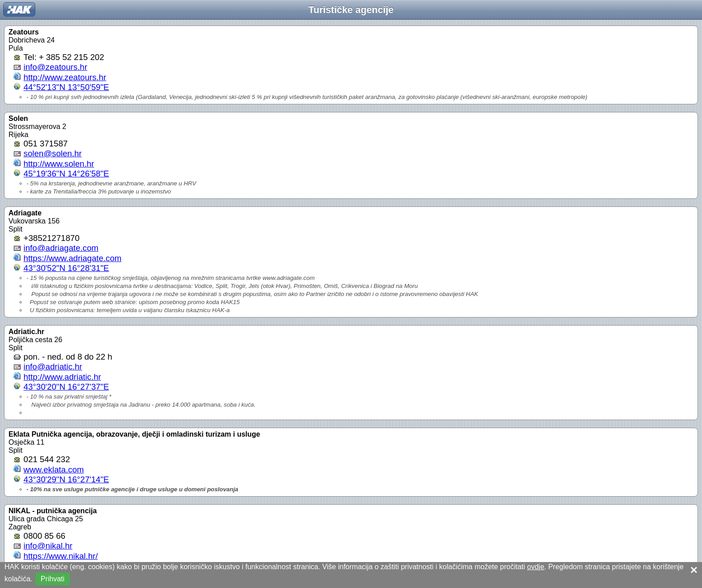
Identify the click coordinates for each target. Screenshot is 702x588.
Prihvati (53, 579)
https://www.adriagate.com (73, 258)
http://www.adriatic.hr (62, 377)
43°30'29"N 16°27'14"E (66, 479)
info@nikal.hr (48, 546)
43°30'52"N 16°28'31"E (66, 268)
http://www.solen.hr (59, 164)
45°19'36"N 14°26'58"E (66, 174)
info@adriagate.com (61, 248)
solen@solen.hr (53, 153)
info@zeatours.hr (56, 67)
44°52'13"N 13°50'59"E (66, 87)
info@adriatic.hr (53, 367)
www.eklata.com (54, 470)
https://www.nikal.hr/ (61, 556)
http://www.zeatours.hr (65, 77)
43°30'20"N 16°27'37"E (66, 387)
